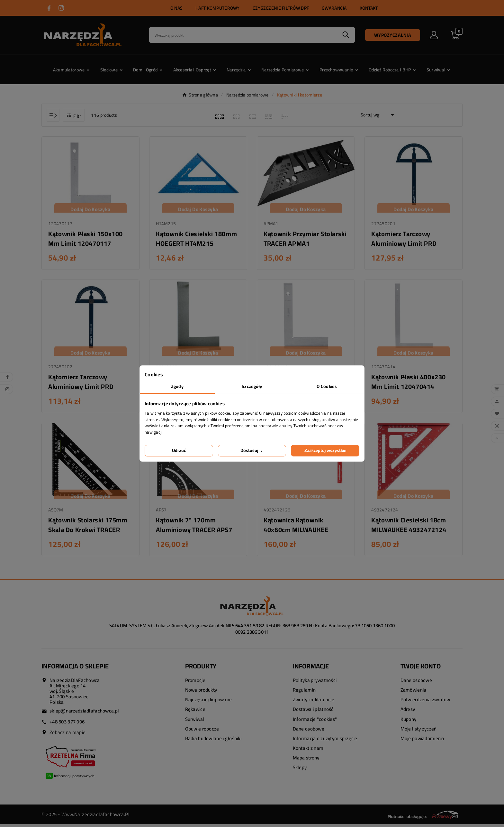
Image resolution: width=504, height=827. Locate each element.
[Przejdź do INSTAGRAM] (61, 8)
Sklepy (300, 771)
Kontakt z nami (309, 751)
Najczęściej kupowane (209, 703)
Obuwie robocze (202, 732)
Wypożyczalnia (393, 35)
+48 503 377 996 (67, 725)
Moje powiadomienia (423, 741)
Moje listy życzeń (419, 732)
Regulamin (304, 693)
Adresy (408, 712)
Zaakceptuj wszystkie (325, 450)
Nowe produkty (201, 693)
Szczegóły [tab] (252, 386)
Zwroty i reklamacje (314, 703)
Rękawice (195, 712)
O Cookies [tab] (327, 386)
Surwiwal (195, 722)
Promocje (195, 683)
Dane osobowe (309, 732)
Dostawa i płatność (313, 712)
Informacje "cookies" (315, 722)
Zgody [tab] (177, 386)
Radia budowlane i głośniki (213, 741)
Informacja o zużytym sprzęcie (325, 741)
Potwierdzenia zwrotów (425, 703)
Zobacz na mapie (67, 735)
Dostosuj (252, 450)
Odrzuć (179, 450)
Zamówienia (414, 693)
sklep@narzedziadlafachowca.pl (84, 714)
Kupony (409, 722)
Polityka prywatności (315, 683)
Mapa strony (306, 761)
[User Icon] (434, 35)
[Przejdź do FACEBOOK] (49, 8)
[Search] (243, 35)
